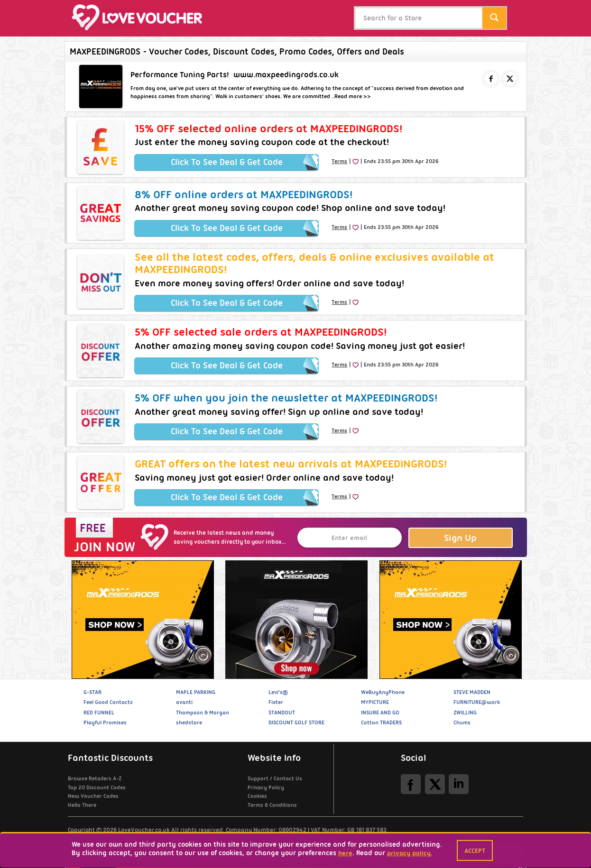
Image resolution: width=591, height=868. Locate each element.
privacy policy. (410, 853)
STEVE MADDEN (472, 692)
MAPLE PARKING (196, 692)
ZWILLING (465, 713)
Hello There (82, 805)
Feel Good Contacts (108, 702)
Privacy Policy (266, 787)
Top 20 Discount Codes (97, 787)
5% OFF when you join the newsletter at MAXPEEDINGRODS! (286, 398)
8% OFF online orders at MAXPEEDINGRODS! (244, 194)
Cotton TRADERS (381, 722)
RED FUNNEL (99, 713)
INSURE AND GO (380, 713)
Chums (462, 722)
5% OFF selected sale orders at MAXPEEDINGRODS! (261, 332)
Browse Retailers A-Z (95, 778)
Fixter (276, 702)
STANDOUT (282, 713)
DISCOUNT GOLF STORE (296, 722)
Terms (339, 161)
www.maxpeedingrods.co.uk (286, 75)
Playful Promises (105, 722)
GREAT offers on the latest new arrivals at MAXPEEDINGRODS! (291, 464)
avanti (184, 702)
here (345, 853)
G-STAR (92, 692)
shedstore (189, 722)
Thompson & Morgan (203, 713)
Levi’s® (278, 692)
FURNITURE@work (477, 702)
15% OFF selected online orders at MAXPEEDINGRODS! (268, 128)
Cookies (257, 796)
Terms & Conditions (272, 805)
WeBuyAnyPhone (383, 692)
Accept (475, 850)
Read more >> (353, 96)
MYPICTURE (375, 702)
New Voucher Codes (93, 796)
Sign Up (460, 538)
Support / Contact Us (275, 778)
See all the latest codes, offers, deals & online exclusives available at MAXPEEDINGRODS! (314, 263)
